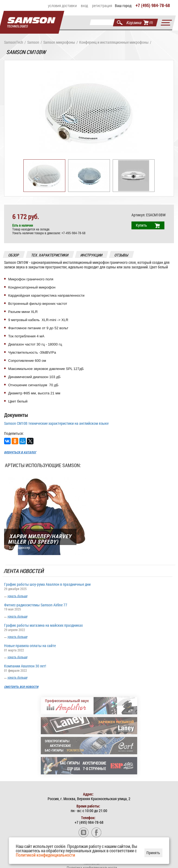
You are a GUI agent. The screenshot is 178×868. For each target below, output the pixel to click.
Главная (31, 24)
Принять (153, 853)
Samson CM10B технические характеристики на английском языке (56, 424)
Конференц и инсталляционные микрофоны (114, 43)
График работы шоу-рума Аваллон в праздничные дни (89, 587)
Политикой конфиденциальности (45, 855)
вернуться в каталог (20, 453)
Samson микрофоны (59, 43)
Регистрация (102, 5)
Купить (141, 226)
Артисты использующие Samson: (43, 466)
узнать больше (17, 596)
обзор (14, 256)
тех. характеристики (50, 256)
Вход (84, 5)
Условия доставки (62, 5)
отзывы (122, 256)
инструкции (92, 256)
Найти (120, 23)
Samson (33, 43)
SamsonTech (14, 43)
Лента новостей (24, 572)
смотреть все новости (21, 687)
